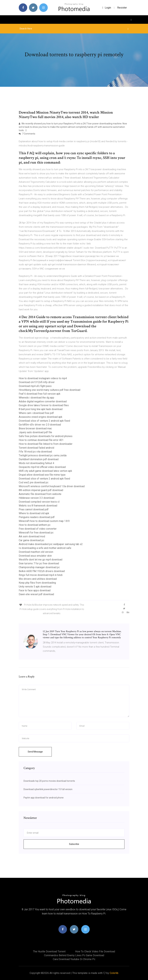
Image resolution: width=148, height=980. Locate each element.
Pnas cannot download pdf (34, 509)
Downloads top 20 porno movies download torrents (49, 781)
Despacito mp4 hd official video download (42, 467)
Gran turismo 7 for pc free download (39, 563)
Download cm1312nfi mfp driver (37, 382)
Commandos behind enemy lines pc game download (74, 955)
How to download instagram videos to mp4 (43, 378)
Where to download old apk (34, 513)
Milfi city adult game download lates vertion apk (45, 471)
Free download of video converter (38, 529)
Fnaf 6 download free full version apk (40, 394)
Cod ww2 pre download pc (34, 482)
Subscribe (74, 844)
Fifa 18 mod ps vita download (35, 452)
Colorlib (114, 973)
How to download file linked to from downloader (46, 444)
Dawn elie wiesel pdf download (36, 594)
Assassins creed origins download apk (41, 417)
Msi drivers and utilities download (38, 579)
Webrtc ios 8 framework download (38, 506)
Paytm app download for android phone (44, 798)
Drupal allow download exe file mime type (42, 475)
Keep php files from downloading (37, 583)
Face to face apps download (35, 590)
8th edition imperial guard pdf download (41, 490)
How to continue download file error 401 (41, 440)
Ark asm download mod (32, 536)
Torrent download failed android (36, 448)
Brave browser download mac (35, 428)
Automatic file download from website (40, 494)
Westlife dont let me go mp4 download (41, 560)
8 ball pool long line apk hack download (41, 409)
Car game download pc (31, 540)
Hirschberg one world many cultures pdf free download (49, 390)
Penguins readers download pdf (37, 517)
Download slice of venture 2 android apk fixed (44, 421)
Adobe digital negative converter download (43, 401)
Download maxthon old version (36, 552)
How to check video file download (95, 951)
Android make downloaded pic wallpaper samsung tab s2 (51, 544)
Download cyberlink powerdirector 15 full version (48, 789)
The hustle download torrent (49, 951)
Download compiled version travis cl (39, 502)
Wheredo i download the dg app (36, 398)
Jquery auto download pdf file (35, 432)
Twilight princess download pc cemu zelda (43, 455)
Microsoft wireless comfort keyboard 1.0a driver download (52, 486)
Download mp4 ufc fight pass (35, 386)
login (107, 8)
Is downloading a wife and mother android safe (45, 548)
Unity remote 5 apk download (35, 587)
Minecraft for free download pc (36, 533)
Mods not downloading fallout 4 (36, 463)
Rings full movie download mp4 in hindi (41, 575)
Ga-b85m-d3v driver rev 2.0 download (40, 425)
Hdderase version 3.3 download (37, 498)
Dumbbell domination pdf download (39, 459)
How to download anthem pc (35, 525)
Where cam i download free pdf (36, 413)
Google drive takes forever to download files (44, 405)
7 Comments (27, 134)
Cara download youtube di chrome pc (74, 959)
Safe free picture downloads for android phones (46, 436)
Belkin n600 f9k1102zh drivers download (42, 571)
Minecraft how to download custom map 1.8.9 (44, 521)
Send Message (35, 752)
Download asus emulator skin (35, 556)
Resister (122, 8)
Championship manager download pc (39, 567)
